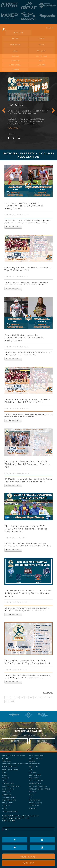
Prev (8, 697)
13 (18, 697)
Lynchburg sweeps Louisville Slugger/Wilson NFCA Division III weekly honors (24, 206)
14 (22, 697)
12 (13, 697)
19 (44, 697)
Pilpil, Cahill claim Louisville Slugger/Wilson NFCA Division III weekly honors (24, 338)
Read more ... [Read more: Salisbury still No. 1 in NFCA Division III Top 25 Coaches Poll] (13, 289)
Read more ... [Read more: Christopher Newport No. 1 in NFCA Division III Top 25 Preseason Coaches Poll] (13, 485)
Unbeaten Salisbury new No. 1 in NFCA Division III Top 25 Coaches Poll (28, 401)
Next (12, 701)
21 (6, 701)
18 (40, 697)
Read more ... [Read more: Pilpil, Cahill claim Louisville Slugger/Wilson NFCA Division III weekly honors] (13, 359)
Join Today (42, 741)
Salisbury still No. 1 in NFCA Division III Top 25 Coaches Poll (28, 269)
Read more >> (14, 128)
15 (26, 697)
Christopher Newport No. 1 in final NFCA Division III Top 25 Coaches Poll (27, 662)
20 (49, 697)
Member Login (29, 857)
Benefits (15, 741)
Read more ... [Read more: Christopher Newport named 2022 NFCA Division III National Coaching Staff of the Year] (13, 550)
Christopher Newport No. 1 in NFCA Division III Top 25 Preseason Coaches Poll (27, 464)
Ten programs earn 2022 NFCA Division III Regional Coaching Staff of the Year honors (28, 593)
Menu (50, 28)
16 (31, 697)
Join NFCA (28, 863)
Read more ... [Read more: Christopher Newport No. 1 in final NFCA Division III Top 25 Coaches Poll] (13, 682)
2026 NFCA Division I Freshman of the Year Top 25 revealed (28, 112)
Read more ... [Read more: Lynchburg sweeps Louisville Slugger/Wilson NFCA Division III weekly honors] (13, 227)
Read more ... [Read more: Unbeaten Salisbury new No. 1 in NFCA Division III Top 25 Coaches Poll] (13, 421)
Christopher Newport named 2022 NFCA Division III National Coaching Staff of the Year (26, 529)
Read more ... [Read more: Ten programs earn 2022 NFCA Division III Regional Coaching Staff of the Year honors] (13, 614)
